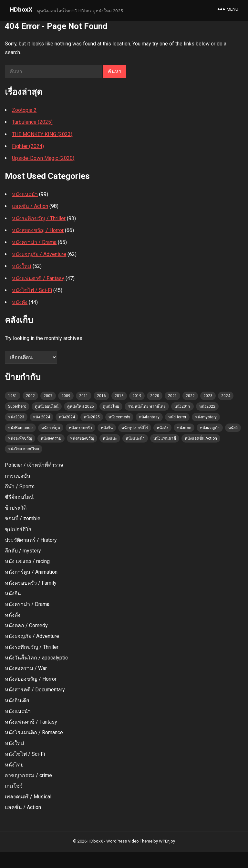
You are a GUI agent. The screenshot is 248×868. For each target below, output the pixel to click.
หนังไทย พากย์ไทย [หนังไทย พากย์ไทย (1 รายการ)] (24, 449)
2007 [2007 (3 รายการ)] (48, 396)
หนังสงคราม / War (26, 668)
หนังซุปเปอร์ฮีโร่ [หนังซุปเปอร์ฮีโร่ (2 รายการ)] (135, 428)
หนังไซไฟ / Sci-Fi (32, 290)
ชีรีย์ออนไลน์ (19, 497)
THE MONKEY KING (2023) (42, 134)
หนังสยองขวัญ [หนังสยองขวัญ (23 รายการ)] (82, 438)
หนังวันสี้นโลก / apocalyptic (36, 658)
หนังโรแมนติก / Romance (34, 732)
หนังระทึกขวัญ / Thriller (39, 218)
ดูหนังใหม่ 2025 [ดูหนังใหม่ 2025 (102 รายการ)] (81, 406)
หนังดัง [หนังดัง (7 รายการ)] (162, 428)
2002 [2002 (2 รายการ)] (30, 396)
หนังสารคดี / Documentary (35, 690)
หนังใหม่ (22, 266)
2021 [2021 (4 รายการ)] (172, 396)
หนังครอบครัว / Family (31, 583)
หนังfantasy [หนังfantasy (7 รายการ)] (149, 417)
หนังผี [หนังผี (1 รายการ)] (233, 428)
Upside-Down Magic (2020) (43, 158)
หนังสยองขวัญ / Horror (38, 230)
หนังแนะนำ (25, 194)
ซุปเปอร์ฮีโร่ (18, 529)
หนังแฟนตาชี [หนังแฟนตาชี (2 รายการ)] (165, 438)
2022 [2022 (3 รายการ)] (190, 396)
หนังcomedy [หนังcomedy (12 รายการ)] (119, 417)
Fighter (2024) (28, 146)
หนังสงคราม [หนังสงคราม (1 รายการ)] (51, 438)
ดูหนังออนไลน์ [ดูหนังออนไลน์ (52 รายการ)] (47, 406)
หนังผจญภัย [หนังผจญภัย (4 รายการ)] (210, 428)
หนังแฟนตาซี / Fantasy (38, 278)
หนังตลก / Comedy (26, 625)
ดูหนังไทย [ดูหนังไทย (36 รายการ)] (111, 406)
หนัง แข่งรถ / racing (27, 561)
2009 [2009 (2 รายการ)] (66, 396)
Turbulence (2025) (32, 122)
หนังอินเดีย (17, 701)
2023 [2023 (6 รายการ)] (208, 396)
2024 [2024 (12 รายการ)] (226, 396)
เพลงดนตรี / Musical (28, 797)
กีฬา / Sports (20, 487)
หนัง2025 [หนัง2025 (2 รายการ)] (92, 417)
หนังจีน (13, 594)
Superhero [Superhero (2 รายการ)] (17, 406)
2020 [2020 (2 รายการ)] (155, 396)
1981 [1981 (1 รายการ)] (13, 396)
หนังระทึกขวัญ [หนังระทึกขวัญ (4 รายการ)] (20, 438)
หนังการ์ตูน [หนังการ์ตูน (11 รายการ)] (51, 428)
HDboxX (21, 10)
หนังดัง (20, 302)
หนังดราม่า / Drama (34, 242)
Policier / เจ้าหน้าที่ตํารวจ (34, 465)
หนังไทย (14, 765)
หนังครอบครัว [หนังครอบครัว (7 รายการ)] (80, 428)
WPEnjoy (167, 841)
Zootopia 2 (24, 110)
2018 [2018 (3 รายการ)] (119, 396)
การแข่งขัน (18, 476)
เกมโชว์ (14, 786)
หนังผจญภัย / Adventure (39, 254)
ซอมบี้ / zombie (23, 518)
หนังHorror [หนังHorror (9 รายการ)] (177, 417)
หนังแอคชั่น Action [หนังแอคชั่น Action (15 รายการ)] (201, 438)
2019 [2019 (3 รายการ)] (137, 396)
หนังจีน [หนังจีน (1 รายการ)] (107, 428)
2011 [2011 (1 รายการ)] (84, 396)
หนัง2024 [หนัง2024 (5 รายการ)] (67, 417)
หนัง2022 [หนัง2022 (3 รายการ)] (207, 406)
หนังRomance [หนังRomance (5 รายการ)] (20, 428)
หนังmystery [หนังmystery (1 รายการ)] (206, 417)
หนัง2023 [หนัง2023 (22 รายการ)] (16, 417)
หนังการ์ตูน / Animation (31, 572)
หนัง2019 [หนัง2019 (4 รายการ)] (182, 406)
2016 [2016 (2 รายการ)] (101, 396)
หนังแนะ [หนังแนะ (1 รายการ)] (110, 438)
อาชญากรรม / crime (28, 775)
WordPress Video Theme (129, 841)
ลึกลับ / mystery (23, 551)
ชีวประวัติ (16, 508)
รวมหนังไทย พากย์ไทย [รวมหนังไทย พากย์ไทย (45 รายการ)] (147, 406)
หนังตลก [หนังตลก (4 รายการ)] (184, 428)
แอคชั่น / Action (30, 206)
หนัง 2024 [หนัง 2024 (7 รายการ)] (41, 417)
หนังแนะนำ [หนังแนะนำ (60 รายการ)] (135, 438)
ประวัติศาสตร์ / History (31, 540)
